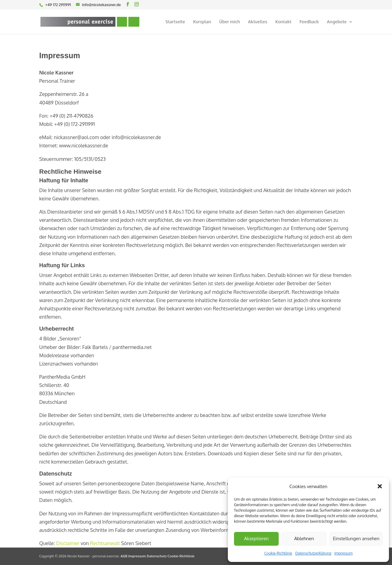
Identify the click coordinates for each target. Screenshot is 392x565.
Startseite (175, 22)
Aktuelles (258, 22)
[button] (380, 486)
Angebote (337, 22)
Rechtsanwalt (105, 543)
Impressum (343, 553)
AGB (124, 556)
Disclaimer (68, 543)
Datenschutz (157, 556)
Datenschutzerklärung (313, 553)
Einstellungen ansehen (356, 538)
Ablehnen (304, 538)
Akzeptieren (256, 538)
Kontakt (283, 22)
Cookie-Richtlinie (278, 553)
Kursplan (202, 22)
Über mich (230, 22)
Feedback (309, 22)
